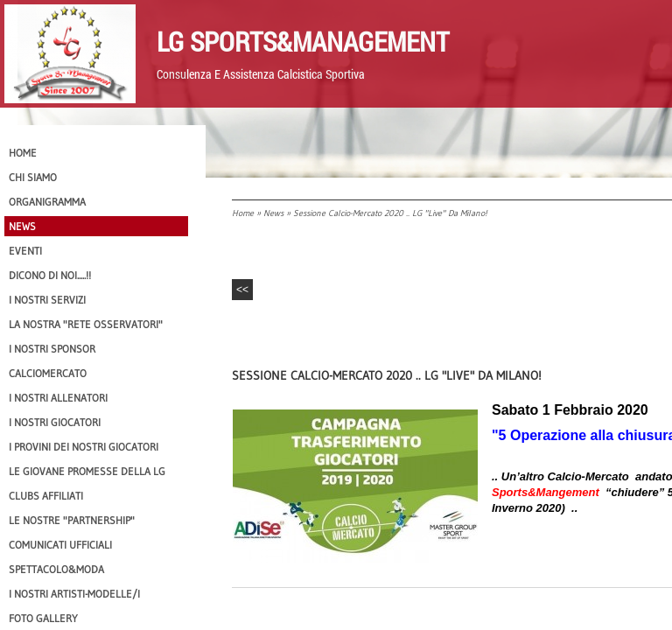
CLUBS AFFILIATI (46, 496)
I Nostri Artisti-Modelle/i (74, 594)
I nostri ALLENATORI (58, 398)
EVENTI (25, 251)
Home (243, 213)
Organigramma (47, 202)
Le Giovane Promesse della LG (87, 471)
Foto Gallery (43, 618)
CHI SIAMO (33, 177)
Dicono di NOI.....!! (50, 275)
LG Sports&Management (303, 41)
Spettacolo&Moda (56, 569)
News (273, 213)
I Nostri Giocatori (55, 422)
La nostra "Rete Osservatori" (86, 324)
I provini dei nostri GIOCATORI (84, 447)
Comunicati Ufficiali (60, 545)
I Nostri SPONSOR (52, 349)
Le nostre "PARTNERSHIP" (72, 520)
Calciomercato (48, 373)
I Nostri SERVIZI (47, 300)
